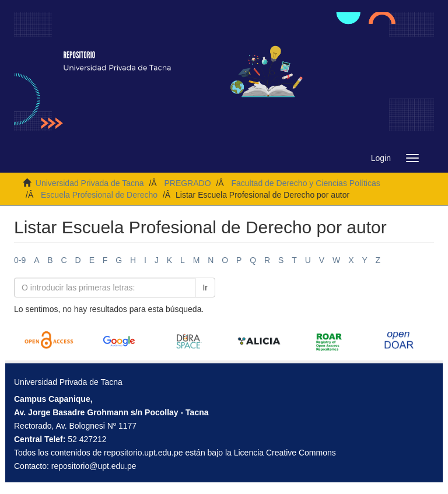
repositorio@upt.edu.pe (94, 466)
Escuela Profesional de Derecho (99, 195)
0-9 (20, 260)
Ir (205, 288)
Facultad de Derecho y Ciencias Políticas (305, 183)
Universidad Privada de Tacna (90, 183)
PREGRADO (187, 183)
